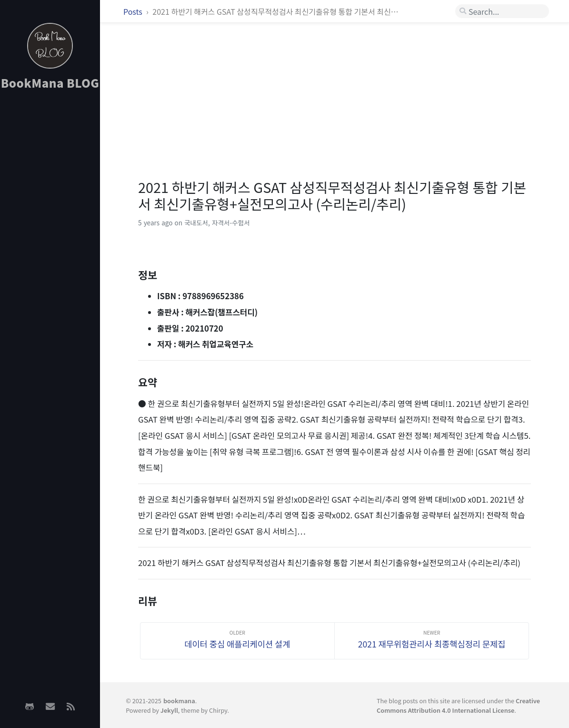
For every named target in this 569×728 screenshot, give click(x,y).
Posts (134, 11)
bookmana (179, 701)
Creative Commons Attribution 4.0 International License (458, 705)
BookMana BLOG (50, 83)
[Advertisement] (50, 248)
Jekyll (169, 710)
